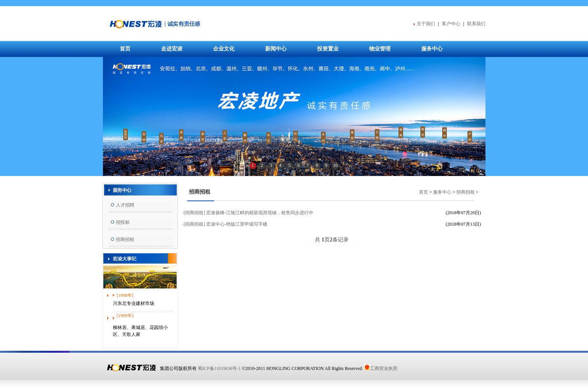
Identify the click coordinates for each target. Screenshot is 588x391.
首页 (125, 49)
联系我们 (476, 24)
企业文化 (224, 49)
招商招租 (125, 239)
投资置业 (328, 49)
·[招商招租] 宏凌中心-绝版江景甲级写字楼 (225, 224)
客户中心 (451, 24)
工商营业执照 (381, 368)
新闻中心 (276, 49)
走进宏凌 (172, 49)
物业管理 (380, 49)
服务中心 (432, 49)
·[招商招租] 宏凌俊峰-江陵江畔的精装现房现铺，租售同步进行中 (248, 213)
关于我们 (426, 24)
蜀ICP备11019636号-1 (219, 368)
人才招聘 (125, 205)
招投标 (123, 222)
